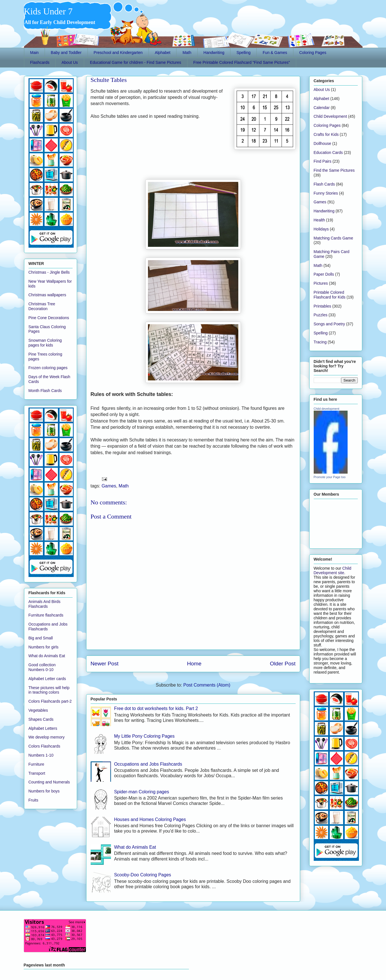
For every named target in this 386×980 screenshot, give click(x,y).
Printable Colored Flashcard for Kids (330, 295)
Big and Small (41, 638)
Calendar (322, 108)
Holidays (321, 229)
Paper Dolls (324, 274)
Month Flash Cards (45, 391)
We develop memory (47, 737)
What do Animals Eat (135, 847)
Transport (37, 773)
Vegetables (38, 710)
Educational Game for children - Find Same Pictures (136, 62)
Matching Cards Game (333, 238)
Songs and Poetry (329, 324)
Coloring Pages (313, 53)
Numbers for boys (44, 791)
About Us (70, 62)
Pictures (321, 283)
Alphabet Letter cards (47, 679)
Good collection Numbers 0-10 (42, 667)
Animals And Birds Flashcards (45, 604)
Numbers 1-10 (41, 755)
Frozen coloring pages (48, 368)
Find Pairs (323, 161)
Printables (322, 306)
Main (34, 53)
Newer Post (105, 664)
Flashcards (40, 62)
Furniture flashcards (46, 615)
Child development (327, 409)
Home (194, 664)
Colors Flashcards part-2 (50, 701)
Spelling (243, 53)
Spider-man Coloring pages (142, 792)
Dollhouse (322, 143)
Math (187, 53)
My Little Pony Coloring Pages (144, 736)
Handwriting (214, 53)
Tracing (320, 342)
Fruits (33, 800)
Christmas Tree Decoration (42, 306)
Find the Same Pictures (334, 170)
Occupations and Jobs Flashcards (148, 764)
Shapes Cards (41, 719)
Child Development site (333, 570)
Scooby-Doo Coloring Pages (143, 875)
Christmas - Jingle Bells (49, 272)
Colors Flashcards (44, 746)
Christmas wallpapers (47, 295)
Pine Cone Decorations (49, 318)
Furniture (36, 764)
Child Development (330, 116)
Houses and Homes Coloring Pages (150, 819)
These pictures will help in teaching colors (49, 690)
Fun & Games (275, 53)
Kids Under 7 (48, 11)
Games (109, 486)
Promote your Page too (330, 477)
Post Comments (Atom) (207, 685)
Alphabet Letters (43, 728)
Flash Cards (324, 184)
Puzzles (321, 315)
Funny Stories (326, 193)
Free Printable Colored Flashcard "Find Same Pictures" (242, 62)
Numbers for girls (44, 647)
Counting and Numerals (49, 782)
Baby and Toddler (66, 53)
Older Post (283, 664)
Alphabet (163, 53)
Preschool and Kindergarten (118, 53)
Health (319, 220)
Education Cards (328, 153)
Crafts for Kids (326, 134)
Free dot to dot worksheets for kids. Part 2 (156, 708)
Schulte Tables (109, 80)
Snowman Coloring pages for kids (45, 343)
